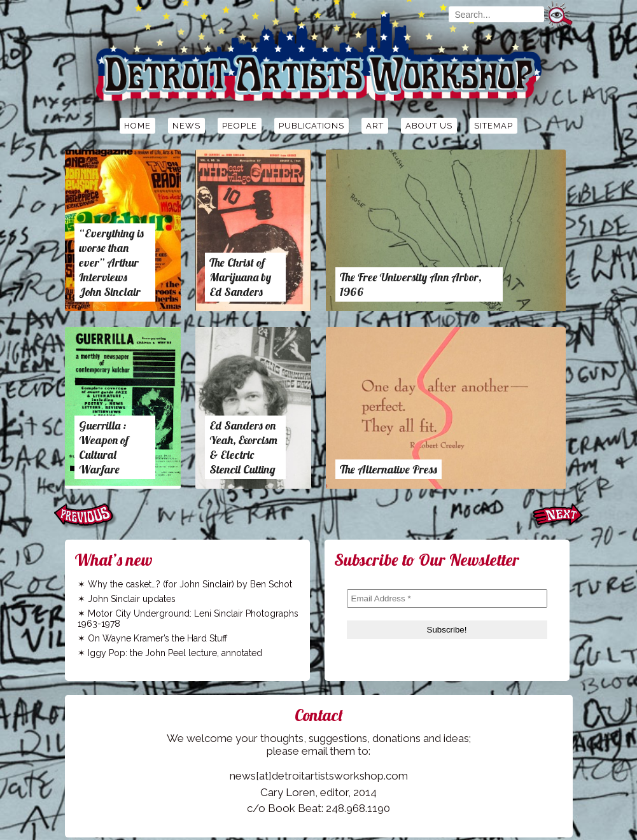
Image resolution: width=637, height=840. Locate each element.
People (240, 126)
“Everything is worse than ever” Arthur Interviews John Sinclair (111, 262)
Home (137, 126)
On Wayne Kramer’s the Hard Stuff (157, 638)
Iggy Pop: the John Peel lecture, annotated (175, 653)
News (186, 126)
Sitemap (493, 126)
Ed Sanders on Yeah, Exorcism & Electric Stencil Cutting (243, 447)
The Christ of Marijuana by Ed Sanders (240, 277)
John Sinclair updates (132, 599)
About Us (429, 126)
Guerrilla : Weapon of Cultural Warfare (104, 447)
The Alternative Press (388, 469)
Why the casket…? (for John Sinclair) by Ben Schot (190, 584)
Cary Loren (288, 792)
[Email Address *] (447, 598)
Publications (311, 126)
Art (375, 126)
